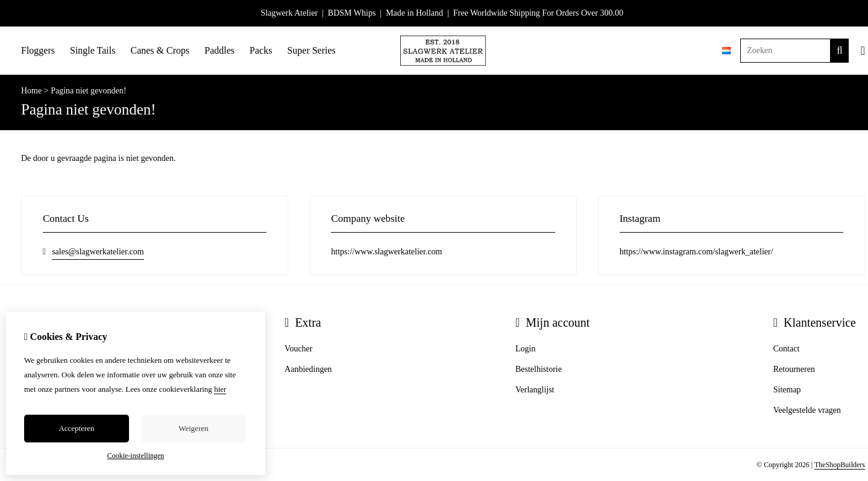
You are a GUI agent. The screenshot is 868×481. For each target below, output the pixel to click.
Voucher (298, 349)
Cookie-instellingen (136, 456)
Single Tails (93, 50)
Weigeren (193, 428)
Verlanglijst (535, 390)
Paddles (219, 50)
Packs (261, 50)
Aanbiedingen (308, 369)
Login (525, 349)
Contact (787, 349)
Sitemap (787, 390)
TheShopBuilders (840, 465)
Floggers (38, 50)
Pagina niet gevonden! (88, 91)
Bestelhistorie (539, 369)
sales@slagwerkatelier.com (98, 252)
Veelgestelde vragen (807, 410)
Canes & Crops (160, 50)
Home (31, 91)
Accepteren (76, 428)
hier (220, 389)
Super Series (311, 50)
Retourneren (794, 369)
